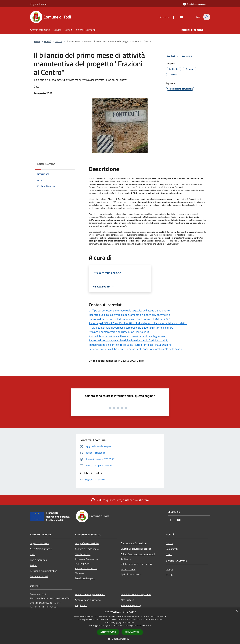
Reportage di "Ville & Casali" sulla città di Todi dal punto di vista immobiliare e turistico (138, 323)
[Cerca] (206, 17)
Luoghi (169, 569)
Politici (34, 565)
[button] (120, 639)
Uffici (33, 554)
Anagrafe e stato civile (87, 543)
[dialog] (120, 626)
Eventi (169, 575)
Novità (48, 41)
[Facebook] (171, 17)
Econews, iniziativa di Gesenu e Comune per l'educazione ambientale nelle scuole (136, 349)
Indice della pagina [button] (46, 164)
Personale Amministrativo (44, 571)
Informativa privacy (131, 605)
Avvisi (169, 554)
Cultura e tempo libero (87, 549)
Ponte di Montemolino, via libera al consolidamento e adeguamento (128, 336)
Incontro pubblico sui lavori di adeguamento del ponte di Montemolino (129, 315)
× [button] (237, 611)
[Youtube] (179, 17)
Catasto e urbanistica (86, 568)
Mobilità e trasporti (85, 578)
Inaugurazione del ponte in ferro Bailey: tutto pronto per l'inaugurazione (130, 345)
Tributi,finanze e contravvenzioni (138, 554)
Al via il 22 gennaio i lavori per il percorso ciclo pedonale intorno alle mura (131, 328)
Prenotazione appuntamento (90, 594)
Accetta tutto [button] (108, 632)
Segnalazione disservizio (88, 600)
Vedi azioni (189, 56)
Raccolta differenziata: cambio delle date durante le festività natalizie (128, 340)
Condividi (173, 56)
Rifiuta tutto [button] (132, 632)
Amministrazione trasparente (136, 594)
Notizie (59, 41)
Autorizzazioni (128, 569)
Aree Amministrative (41, 549)
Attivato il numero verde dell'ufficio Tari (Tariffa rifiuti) (120, 332)
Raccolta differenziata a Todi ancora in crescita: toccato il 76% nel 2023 (129, 319)
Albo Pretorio (127, 600)
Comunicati (172, 549)
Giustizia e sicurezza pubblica (136, 549)
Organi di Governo (39, 543)
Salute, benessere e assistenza (137, 564)
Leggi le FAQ (82, 605)
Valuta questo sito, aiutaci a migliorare (120, 500)
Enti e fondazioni (39, 560)
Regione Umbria (38, 4)
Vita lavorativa (83, 554)
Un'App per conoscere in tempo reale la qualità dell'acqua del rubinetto (129, 310)
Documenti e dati (39, 576)
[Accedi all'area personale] (195, 4)
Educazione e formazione (134, 543)
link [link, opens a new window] (149, 626)
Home (37, 41)
